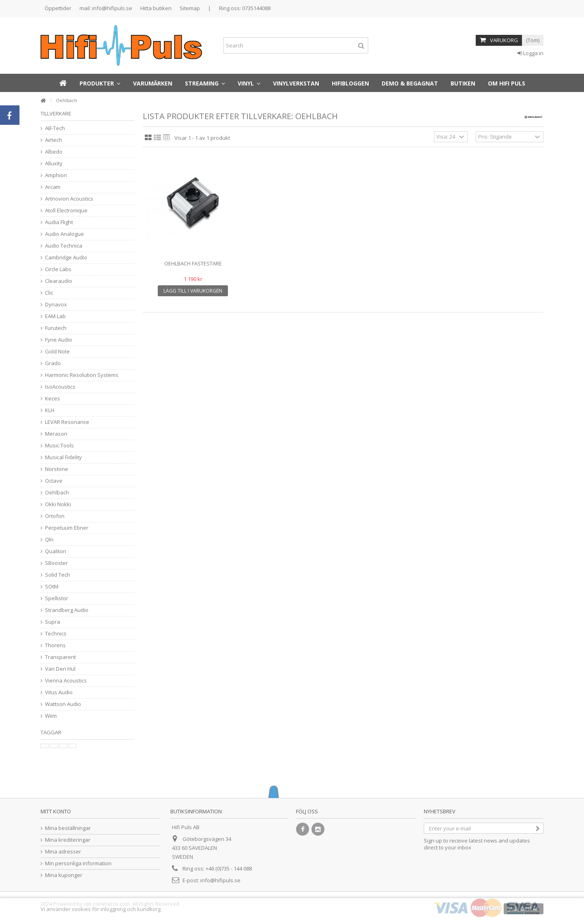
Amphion (56, 175)
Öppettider (58, 8)
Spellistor (57, 598)
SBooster (56, 563)
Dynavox (56, 305)
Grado (53, 363)
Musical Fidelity (63, 457)
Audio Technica (64, 246)
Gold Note (57, 352)
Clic (49, 293)
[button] (100, 83)
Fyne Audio (59, 340)
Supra (53, 622)
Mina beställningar (68, 828)
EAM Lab (55, 316)
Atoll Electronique (66, 211)
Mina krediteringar (68, 840)
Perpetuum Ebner (67, 528)
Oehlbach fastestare (193, 263)
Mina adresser (63, 852)
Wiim (51, 716)
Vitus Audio (59, 692)
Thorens (55, 645)
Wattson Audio (63, 704)
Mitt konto (56, 811)
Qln (49, 540)
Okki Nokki (58, 504)
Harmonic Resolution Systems (82, 375)
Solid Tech (58, 575)
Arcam (53, 187)
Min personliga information (78, 863)
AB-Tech (55, 128)
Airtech (54, 140)
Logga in (530, 53)
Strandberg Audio (67, 610)
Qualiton (56, 551)
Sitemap (190, 8)
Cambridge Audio (66, 258)
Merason (56, 434)
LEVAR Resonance (67, 422)
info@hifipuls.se (220, 880)
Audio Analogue (64, 234)
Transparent (60, 657)
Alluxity (54, 164)
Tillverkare (56, 113)
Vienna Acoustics (66, 681)
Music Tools (59, 446)
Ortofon (55, 516)
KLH (50, 410)
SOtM (52, 587)
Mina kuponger (64, 875)
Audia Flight (59, 222)
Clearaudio (59, 281)
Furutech (56, 328)
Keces (53, 399)
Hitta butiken (156, 8)
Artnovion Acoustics (69, 199)
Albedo (54, 152)
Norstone (57, 469)
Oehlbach (57, 493)
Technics (56, 634)
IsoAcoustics (60, 387)
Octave (54, 481)
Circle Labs (58, 269)
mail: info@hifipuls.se (106, 8)
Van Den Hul (60, 669)
